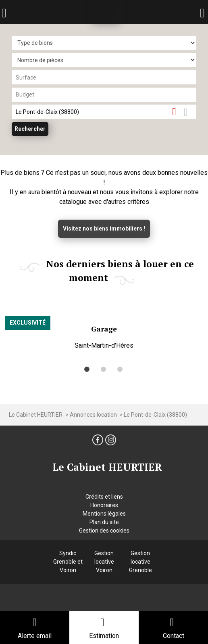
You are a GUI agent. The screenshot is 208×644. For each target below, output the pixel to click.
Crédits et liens (104, 497)
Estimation (104, 636)
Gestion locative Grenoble (140, 562)
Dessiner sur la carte (190, 112)
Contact (174, 636)
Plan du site (104, 522)
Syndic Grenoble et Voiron (68, 562)
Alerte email (35, 636)
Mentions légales (104, 514)
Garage (104, 329)
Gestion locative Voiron (104, 562)
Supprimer (177, 111)
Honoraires (104, 505)
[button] (87, 369)
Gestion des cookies (104, 531)
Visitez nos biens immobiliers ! (104, 229)
